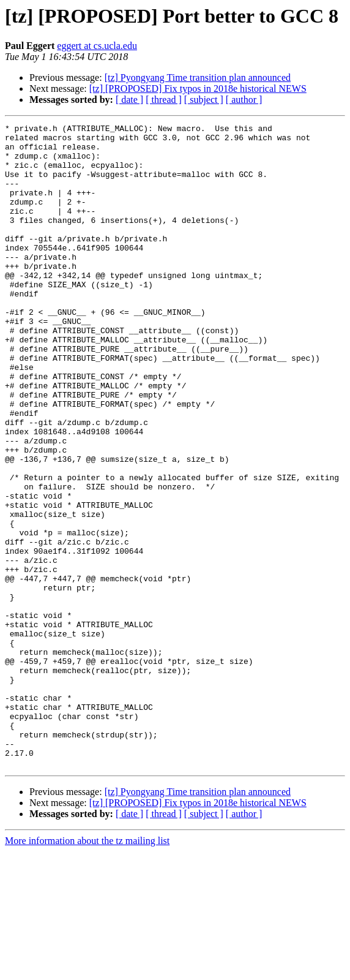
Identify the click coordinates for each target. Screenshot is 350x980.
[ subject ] (204, 100)
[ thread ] (164, 100)
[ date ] (129, 100)
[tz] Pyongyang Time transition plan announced (198, 77)
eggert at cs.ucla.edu (97, 46)
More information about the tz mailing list (87, 969)
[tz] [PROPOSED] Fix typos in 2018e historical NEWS (198, 89)
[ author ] (244, 100)
